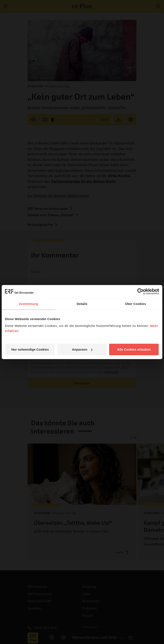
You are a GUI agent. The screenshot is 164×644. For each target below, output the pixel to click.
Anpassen (82, 349)
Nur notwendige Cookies (30, 349)
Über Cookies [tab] (136, 304)
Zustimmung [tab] (29, 304)
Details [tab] (82, 304)
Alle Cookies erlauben (134, 349)
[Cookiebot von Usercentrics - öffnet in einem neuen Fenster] (140, 291)
